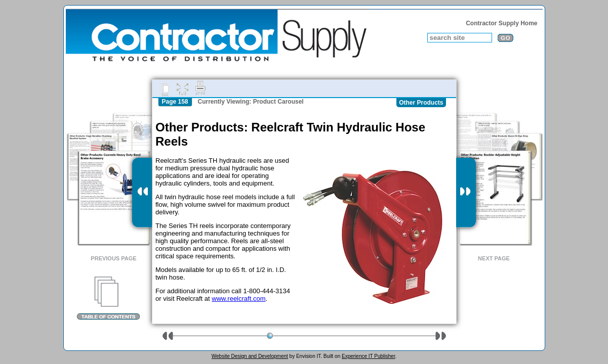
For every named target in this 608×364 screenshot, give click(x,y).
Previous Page (113, 258)
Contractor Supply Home (501, 23)
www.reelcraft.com (238, 299)
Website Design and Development (250, 356)
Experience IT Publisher (368, 356)
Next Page (494, 258)
